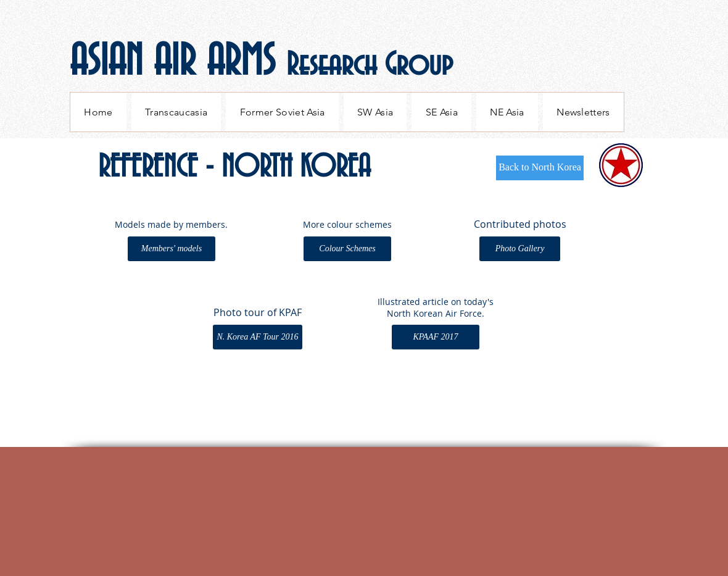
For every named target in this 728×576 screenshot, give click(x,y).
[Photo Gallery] (520, 249)
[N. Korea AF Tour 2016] (258, 337)
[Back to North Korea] (540, 168)
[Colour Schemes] (347, 249)
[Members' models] (172, 249)
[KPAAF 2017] (436, 337)
